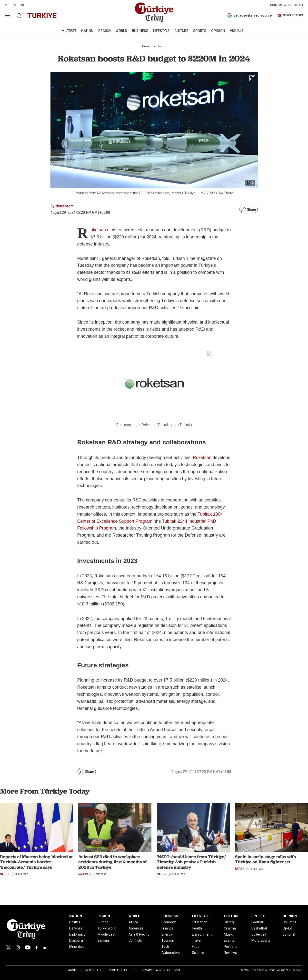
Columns (289, 922)
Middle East (106, 934)
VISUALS (237, 31)
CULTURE (181, 31)
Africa (133, 922)
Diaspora (76, 940)
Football (258, 922)
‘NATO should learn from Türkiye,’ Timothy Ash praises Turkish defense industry (191, 862)
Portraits (231, 947)
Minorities (77, 947)
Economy (169, 922)
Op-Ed (287, 928)
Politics (75, 922)
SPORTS (200, 31)
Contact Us (118, 970)
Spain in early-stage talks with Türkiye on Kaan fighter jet (266, 859)
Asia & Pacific (139, 934)
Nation (162, 46)
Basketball (259, 928)
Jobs (134, 970)
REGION (104, 31)
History (229, 922)
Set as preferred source (249, 15)
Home (146, 46)
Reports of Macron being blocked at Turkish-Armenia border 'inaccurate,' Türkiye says (36, 862)
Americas (136, 928)
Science (198, 953)
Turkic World (107, 928)
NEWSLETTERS (291, 15)
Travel (197, 940)
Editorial (289, 934)
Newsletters (95, 970)
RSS (177, 970)
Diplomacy (77, 934)
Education (200, 922)
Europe (103, 922)
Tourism (168, 940)
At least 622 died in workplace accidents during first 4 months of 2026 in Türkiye (112, 862)
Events (229, 940)
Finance (167, 928)
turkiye (42, 15)
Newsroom (64, 206)
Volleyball (259, 934)
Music (228, 934)
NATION (87, 31)
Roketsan (202, 458)
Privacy (147, 970)
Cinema (230, 928)
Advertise (164, 970)
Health (197, 928)
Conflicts (135, 940)
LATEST (70, 31)
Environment (202, 934)
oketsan (98, 230)
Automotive (171, 953)
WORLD (121, 31)
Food (196, 947)
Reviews (230, 953)
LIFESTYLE (161, 31)
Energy (167, 934)
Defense (76, 928)
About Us (75, 970)
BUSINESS (140, 31)
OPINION (218, 31)
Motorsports (261, 940)
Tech (165, 947)
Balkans (104, 940)
